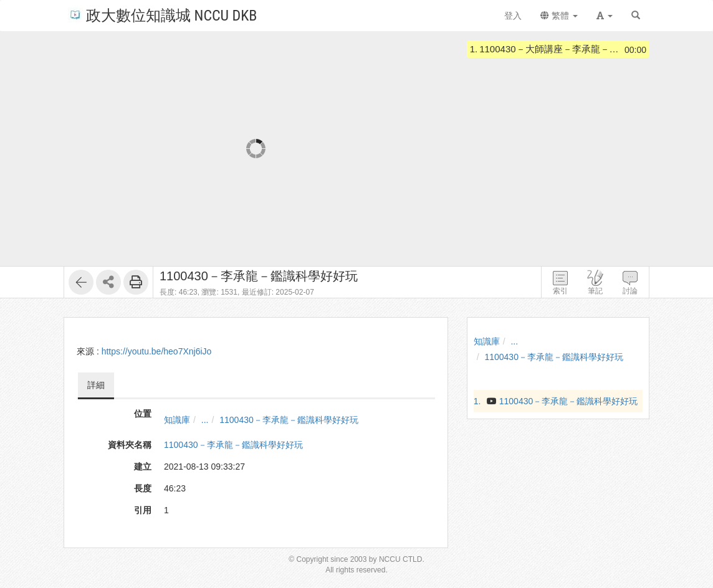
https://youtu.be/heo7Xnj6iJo (157, 351)
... (205, 420)
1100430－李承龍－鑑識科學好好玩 (289, 420)
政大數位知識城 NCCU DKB (162, 15)
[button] (605, 16)
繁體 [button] (559, 16)
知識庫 (177, 420)
